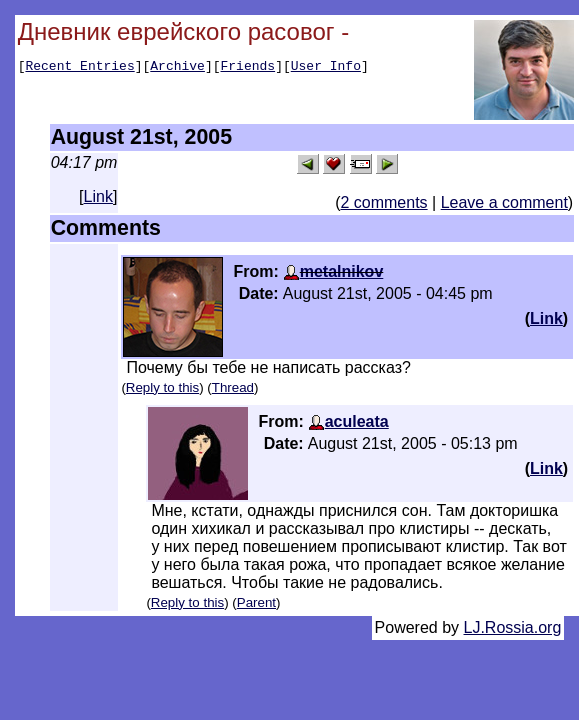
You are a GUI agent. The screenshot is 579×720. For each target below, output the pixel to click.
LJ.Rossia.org (513, 627)
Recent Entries (79, 68)
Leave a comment (504, 202)
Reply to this (162, 387)
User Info (326, 68)
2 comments (383, 202)
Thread (233, 387)
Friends (248, 68)
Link (98, 196)
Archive (177, 68)
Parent (256, 602)
